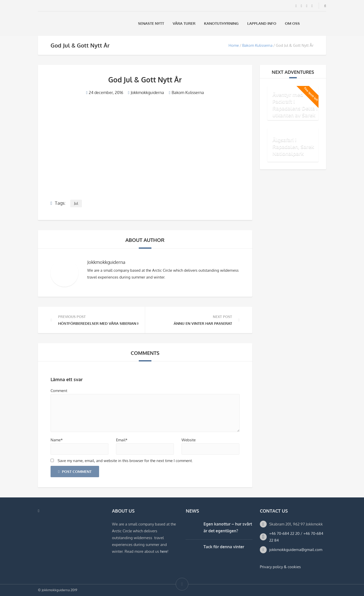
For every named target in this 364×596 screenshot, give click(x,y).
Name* (57, 440)
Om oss (292, 23)
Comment (59, 391)
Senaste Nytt (151, 23)
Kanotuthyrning (221, 23)
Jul (76, 203)
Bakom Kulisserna (257, 45)
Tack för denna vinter (224, 547)
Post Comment (75, 472)
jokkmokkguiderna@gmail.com (296, 550)
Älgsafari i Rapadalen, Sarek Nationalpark (293, 146)
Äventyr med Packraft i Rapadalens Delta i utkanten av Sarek (295, 105)
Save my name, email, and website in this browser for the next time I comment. (125, 461)
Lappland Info (262, 23)
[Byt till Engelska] (324, 23)
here (164, 551)
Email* (122, 440)
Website (189, 440)
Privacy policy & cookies (280, 567)
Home (234, 45)
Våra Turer (184, 23)
